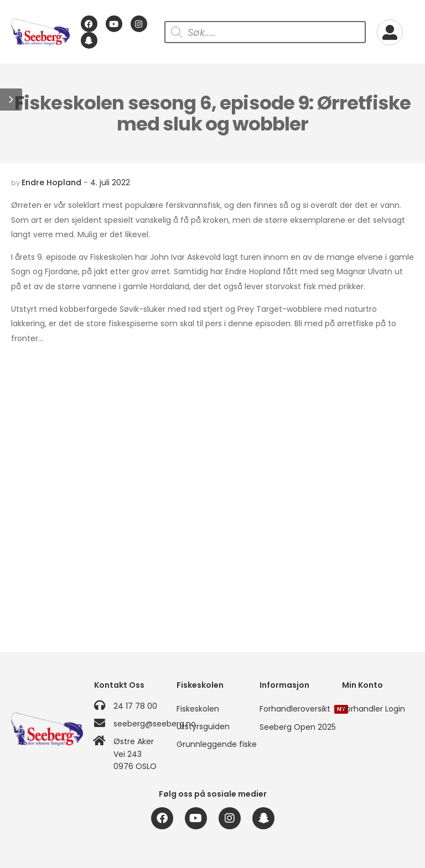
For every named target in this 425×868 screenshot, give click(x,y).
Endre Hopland (51, 182)
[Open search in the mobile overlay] (265, 32)
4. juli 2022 (110, 182)
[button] (11, 100)
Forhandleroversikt (296, 709)
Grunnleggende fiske (212, 744)
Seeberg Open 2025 (296, 727)
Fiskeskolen (198, 709)
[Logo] (40, 32)
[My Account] (390, 32)
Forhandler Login (374, 709)
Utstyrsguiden (203, 726)
